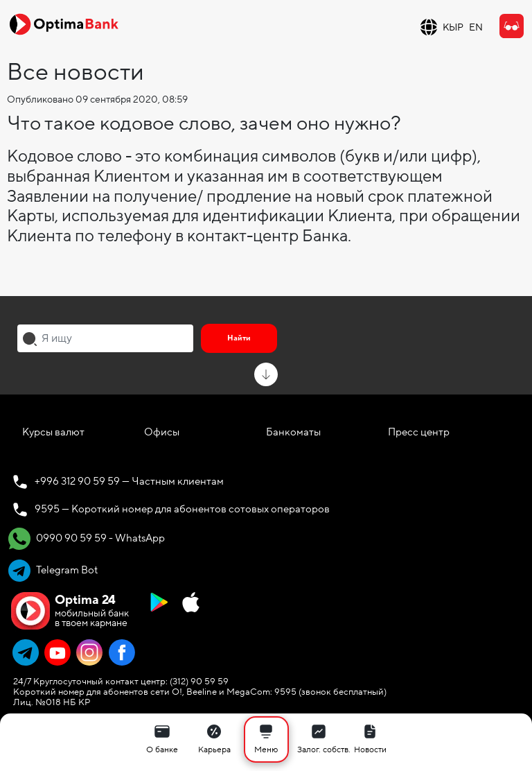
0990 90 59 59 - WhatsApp (87, 539)
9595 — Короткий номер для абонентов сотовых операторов (182, 509)
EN (476, 27)
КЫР (453, 27)
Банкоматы (293, 432)
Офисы (162, 432)
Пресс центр (419, 432)
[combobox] (105, 338)
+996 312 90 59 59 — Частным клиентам (129, 481)
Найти (239, 338)
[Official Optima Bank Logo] (64, 24)
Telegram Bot (53, 571)
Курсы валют (53, 432)
